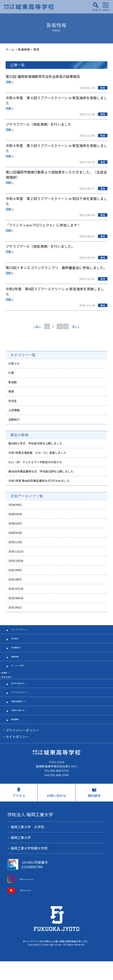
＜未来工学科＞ (10, 687)
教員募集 (17, 738)
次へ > (76, 326)
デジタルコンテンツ (25, 706)
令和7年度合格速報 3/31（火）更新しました (37, 453)
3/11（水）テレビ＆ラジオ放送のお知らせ (35, 462)
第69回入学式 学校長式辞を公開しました (35, 443)
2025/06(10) (16, 598)
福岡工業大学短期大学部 (29, 869)
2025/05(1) (15, 607)
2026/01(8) (15, 533)
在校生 (12, 401)
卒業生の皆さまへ (23, 728)
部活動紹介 (19, 654)
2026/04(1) (15, 505)
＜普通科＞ (7, 683)
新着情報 (24, 49)
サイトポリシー (18, 757)
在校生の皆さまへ (23, 695)
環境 (103, 88)
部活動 (12, 382)
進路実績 (17, 665)
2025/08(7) (15, 579)
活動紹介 (14, 419)
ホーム (10, 49)
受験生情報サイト (23, 717)
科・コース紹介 (22, 675)
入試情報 (14, 410)
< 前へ (37, 326)
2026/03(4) (15, 514)
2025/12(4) (15, 542)
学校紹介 (17, 643)
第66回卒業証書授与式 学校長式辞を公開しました (41, 471)
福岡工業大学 (21, 858)
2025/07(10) (16, 589)
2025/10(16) (16, 561)
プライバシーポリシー (23, 750)
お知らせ (14, 363)
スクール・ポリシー (25, 632)
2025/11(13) (16, 551)
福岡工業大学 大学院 (28, 848)
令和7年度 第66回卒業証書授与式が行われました (39, 481)
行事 (11, 373)
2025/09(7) (15, 570)
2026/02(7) (15, 523)
